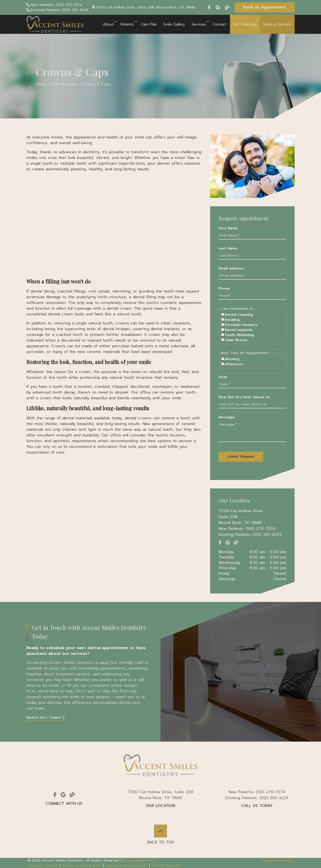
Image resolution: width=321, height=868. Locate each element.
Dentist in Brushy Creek (126, 865)
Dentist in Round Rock (82, 865)
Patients (127, 24)
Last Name (228, 248)
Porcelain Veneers (241, 325)
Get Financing (245, 24)
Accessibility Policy (139, 860)
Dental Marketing (277, 860)
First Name (228, 228)
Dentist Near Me (166, 865)
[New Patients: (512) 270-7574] (54, 5)
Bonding (232, 320)
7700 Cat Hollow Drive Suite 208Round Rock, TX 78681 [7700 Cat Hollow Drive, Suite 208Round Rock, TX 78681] (161, 795)
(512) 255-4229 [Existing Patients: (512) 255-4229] (257, 798)
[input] (252, 236)
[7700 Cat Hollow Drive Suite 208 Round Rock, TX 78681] (252, 517)
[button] (265, 7)
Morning (232, 359)
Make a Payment (277, 24)
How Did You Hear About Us (244, 397)
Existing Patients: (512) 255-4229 (250, 534)
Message (226, 417)
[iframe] (114, 225)
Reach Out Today (46, 718)
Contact (220, 24)
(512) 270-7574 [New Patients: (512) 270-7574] (257, 792)
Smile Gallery (174, 24)
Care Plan (149, 24)
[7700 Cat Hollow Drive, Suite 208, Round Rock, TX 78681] (144, 7)
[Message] (252, 431)
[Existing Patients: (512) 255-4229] (57, 10)
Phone (224, 288)
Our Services (64, 84)
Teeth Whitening (239, 335)
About (108, 24)
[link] (210, 7)
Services (199, 24)
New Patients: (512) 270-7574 (247, 529)
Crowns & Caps (96, 84)
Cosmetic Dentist (42, 865)
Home (41, 84)
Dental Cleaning (239, 315)
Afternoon (234, 364)
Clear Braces (236, 340)
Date (223, 377)
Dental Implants (239, 330)
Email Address (231, 268)
